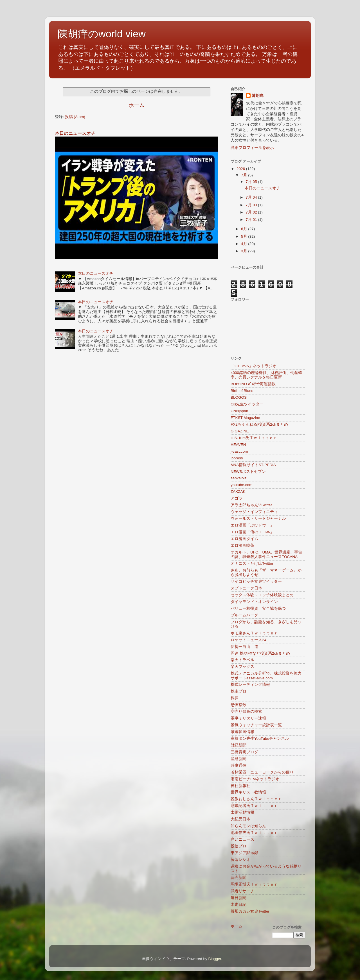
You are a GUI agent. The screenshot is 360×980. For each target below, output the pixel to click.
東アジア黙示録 (244, 853)
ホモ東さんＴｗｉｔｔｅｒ (254, 633)
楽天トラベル (242, 660)
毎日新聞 (238, 898)
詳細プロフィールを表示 (252, 148)
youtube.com (241, 485)
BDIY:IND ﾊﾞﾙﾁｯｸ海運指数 (253, 384)
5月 (245, 236)
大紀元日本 (240, 819)
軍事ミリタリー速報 (248, 718)
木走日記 (238, 905)
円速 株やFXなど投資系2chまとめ (260, 653)
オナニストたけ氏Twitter (252, 563)
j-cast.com (239, 451)
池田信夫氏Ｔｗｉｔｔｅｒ (254, 833)
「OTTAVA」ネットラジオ (254, 366)
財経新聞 (238, 745)
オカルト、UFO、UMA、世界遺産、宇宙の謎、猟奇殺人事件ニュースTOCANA (266, 554)
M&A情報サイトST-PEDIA (253, 465)
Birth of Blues (242, 391)
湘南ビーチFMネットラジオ (255, 779)
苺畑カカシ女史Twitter (250, 911)
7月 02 (252, 212)
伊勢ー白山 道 (244, 647)
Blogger (215, 959)
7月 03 (252, 205)
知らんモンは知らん (248, 826)
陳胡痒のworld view (102, 34)
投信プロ (238, 846)
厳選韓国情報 (242, 732)
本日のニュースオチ (75, 133)
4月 (245, 244)
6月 (245, 229)
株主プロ (238, 691)
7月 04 (252, 197)
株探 (235, 698)
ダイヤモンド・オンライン (254, 602)
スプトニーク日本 (246, 588)
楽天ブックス (242, 667)
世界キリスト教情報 (248, 792)
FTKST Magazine (245, 418)
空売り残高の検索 (246, 712)
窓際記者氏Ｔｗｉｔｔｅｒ (254, 806)
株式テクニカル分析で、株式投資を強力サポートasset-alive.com (266, 676)
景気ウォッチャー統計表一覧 (256, 725)
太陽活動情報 (242, 812)
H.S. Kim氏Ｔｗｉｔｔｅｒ (254, 438)
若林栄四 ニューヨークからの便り (262, 772)
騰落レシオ (240, 860)
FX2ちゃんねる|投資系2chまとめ (259, 424)
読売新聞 (238, 878)
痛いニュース (242, 839)
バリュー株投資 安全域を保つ (258, 608)
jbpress (237, 458)
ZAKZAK (238, 492)
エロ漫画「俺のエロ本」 (252, 532)
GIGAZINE (240, 431)
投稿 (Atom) (75, 117)
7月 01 (252, 220)
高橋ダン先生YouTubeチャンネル (260, 739)
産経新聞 (238, 759)
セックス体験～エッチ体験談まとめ (262, 595)
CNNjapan (239, 411)
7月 (245, 175)
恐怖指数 (238, 705)
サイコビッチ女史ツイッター (256, 581)
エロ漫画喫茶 (242, 545)
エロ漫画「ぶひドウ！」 (252, 525)
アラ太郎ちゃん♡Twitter (251, 505)
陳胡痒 (258, 96)
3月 (245, 251)
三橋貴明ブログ (244, 752)
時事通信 (238, 765)
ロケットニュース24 (248, 640)
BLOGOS (239, 397)
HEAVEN (238, 445)
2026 (241, 169)
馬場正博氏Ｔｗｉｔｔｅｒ (254, 884)
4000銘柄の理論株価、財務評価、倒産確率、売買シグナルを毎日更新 (266, 375)
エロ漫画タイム (244, 539)
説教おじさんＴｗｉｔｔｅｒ (256, 799)
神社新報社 (240, 786)
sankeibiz (238, 478)
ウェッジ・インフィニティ (254, 512)
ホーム (137, 105)
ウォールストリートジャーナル (258, 519)
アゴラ (237, 498)
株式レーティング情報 (250, 685)
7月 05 (252, 182)
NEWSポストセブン (248, 472)
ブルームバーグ (244, 615)
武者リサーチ (242, 891)
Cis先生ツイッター (247, 404)
